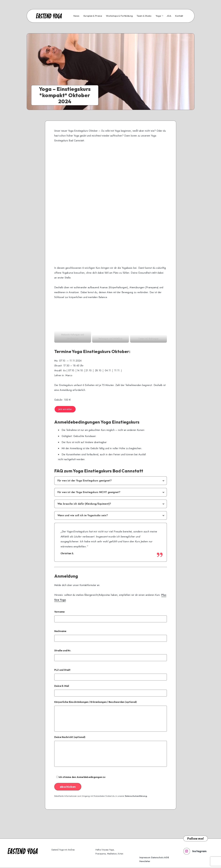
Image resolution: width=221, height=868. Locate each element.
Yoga (158, 16)
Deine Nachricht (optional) (111, 751)
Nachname (111, 636)
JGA (169, 16)
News (76, 16)
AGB (166, 857)
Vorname (111, 616)
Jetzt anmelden (65, 409)
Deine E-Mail (111, 691)
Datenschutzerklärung (136, 796)
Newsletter (145, 861)
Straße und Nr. (111, 655)
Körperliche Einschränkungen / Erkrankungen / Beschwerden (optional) (111, 716)
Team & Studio (144, 16)
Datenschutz (157, 857)
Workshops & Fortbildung (119, 16)
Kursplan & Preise (93, 16)
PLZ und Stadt (111, 674)
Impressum (145, 857)
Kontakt (179, 16)
